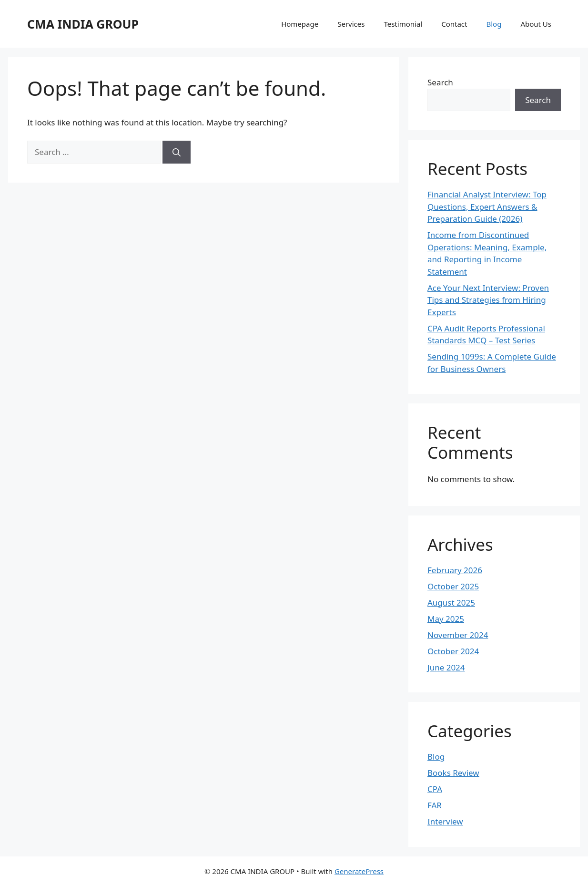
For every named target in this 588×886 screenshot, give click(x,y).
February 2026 (455, 570)
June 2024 (446, 667)
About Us (536, 24)
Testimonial (403, 24)
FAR (435, 805)
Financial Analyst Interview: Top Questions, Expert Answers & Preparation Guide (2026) (487, 206)
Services (351, 24)
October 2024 (453, 651)
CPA (435, 789)
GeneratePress (359, 871)
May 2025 (446, 619)
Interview (445, 821)
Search (440, 82)
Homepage (300, 24)
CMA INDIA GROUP (83, 24)
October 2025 (453, 586)
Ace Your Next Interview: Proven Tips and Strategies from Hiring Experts (488, 300)
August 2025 (451, 603)
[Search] (177, 152)
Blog (494, 24)
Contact (454, 24)
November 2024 (458, 635)
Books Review (453, 773)
